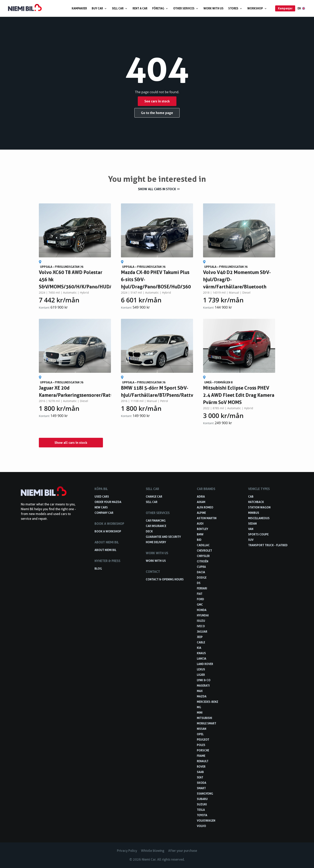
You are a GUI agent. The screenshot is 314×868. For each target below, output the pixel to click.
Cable (201, 642)
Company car (104, 513)
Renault (203, 761)
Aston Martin (207, 518)
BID (199, 540)
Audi (200, 523)
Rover (201, 766)
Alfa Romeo (205, 507)
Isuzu (201, 621)
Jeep (200, 637)
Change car (154, 496)
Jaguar (202, 631)
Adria (201, 496)
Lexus (201, 669)
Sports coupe (258, 534)
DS (199, 583)
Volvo (201, 826)
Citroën (203, 561)
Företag (160, 8)
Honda (202, 610)
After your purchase (183, 851)
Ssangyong (205, 793)
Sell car (120, 8)
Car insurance (156, 526)
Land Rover (205, 664)
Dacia (201, 572)
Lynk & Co (204, 680)
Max (200, 691)
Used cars (102, 496)
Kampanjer (79, 8)
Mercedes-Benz (208, 702)
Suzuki (202, 804)
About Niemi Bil (105, 550)
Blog (98, 568)
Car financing (156, 520)
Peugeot (203, 739)
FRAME (201, 756)
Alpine (201, 513)
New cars (101, 507)
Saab (200, 772)
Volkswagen (206, 820)
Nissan (202, 729)
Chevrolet (204, 550)
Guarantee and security (163, 537)
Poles (201, 745)
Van (251, 529)
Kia (199, 648)
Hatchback (256, 502)
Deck (149, 531)
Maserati (203, 685)
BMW (200, 534)
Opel (200, 734)
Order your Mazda (108, 502)
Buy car (99, 8)
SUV (251, 540)
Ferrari (202, 588)
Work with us (213, 8)
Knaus (201, 653)
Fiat (200, 594)
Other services (186, 8)
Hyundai (203, 615)
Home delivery (156, 542)
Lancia (202, 658)
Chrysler (203, 556)
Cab (251, 496)
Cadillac (203, 545)
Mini (200, 712)
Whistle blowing (153, 851)
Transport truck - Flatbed (268, 545)
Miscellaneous (259, 518)
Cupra (201, 567)
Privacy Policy (127, 851)
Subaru (202, 799)
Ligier (201, 675)
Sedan (252, 523)
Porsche (203, 750)
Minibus (254, 513)
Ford (200, 599)
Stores (235, 8)
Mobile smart (207, 723)
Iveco (201, 626)
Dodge (202, 577)
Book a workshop (108, 531)
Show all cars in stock (157, 189)
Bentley (202, 529)
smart (201, 788)
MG (199, 707)
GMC (200, 604)
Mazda (202, 696)
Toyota (202, 815)
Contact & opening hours (165, 579)
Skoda (202, 783)
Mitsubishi (204, 718)
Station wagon (259, 507)
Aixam (201, 502)
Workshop (257, 8)
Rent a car (140, 8)
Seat (200, 777)
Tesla (201, 810)
